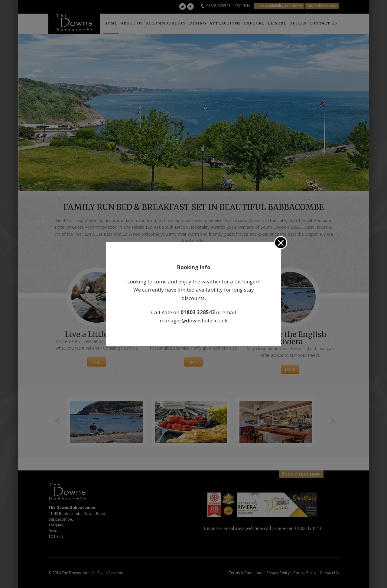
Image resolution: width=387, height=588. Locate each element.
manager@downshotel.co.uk (194, 320)
